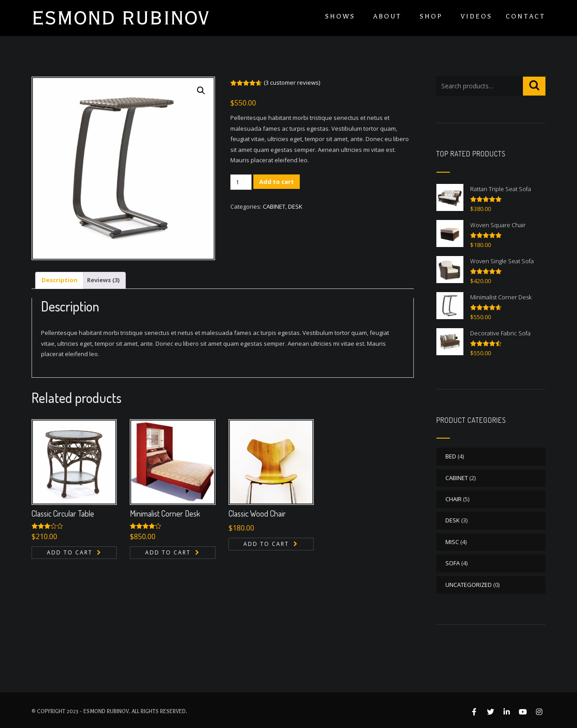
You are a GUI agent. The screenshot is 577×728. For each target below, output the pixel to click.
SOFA (453, 563)
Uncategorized (469, 585)
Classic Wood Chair (257, 513)
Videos (476, 16)
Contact (526, 16)
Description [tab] (60, 280)
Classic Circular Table (63, 513)
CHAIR (453, 499)
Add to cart (277, 182)
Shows (340, 16)
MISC (452, 542)
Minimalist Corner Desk (165, 513)
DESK (295, 206)
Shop (431, 16)
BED (451, 456)
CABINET (274, 206)
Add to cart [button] (70, 552)
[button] (201, 91)
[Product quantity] (241, 182)
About (387, 16)
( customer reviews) (292, 82)
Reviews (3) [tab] (103, 280)
